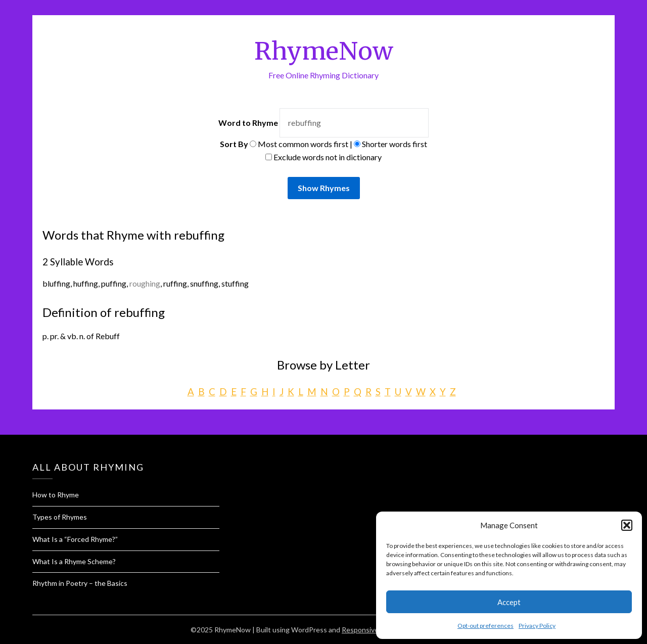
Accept (509, 602)
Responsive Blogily (371, 630)
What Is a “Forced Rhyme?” (75, 539)
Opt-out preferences (486, 626)
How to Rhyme (56, 495)
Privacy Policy (537, 626)
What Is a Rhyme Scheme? (74, 561)
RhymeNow (324, 51)
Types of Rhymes (60, 517)
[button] (627, 525)
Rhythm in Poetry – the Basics (80, 583)
